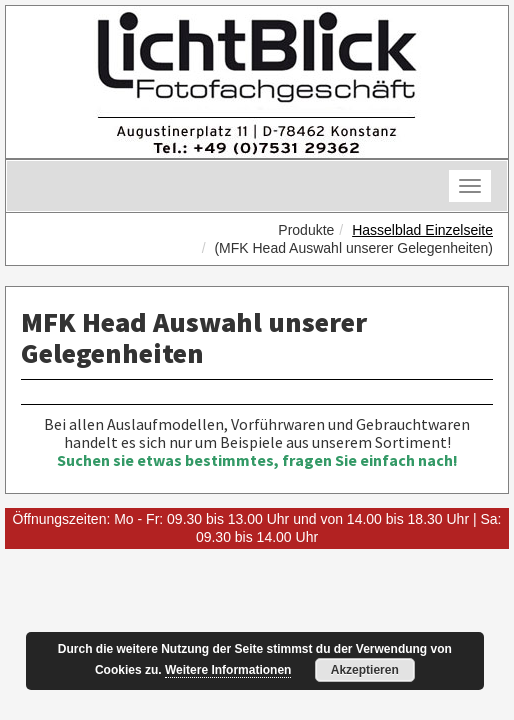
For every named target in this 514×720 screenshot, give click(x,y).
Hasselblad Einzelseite (422, 230)
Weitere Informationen (228, 670)
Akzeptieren (365, 670)
